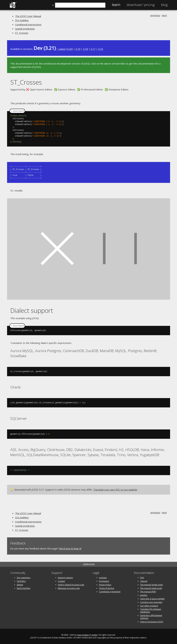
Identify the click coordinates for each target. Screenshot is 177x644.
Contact (61, 581)
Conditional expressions (28, 24)
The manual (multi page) (151, 588)
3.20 (70, 49)
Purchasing (104, 581)
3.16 (101, 49)
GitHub (20, 585)
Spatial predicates (25, 29)
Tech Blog (21, 581)
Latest (62, 49)
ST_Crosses (22, 33)
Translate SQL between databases (151, 610)
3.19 (78, 49)
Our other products (149, 606)
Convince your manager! (151, 602)
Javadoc (144, 595)
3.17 (93, 49)
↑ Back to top (89, 564)
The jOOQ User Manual (28, 16)
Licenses (103, 577)
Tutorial (144, 581)
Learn (116, 5)
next (164, 15)
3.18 (86, 49)
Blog (164, 5)
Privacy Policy (105, 585)
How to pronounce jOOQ (152, 622)
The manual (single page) (152, 585)
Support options (65, 577)
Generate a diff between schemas (151, 617)
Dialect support (32, 310)
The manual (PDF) (148, 591)
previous (155, 15)
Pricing (141, 5)
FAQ (142, 577)
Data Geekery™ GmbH (87, 635)
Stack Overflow (23, 588)
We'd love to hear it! (70, 548)
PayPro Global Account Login (71, 585)
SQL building (22, 20)
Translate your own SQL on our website (115, 489)
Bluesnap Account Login (69, 588)
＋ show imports (17, 111)
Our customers (24, 577)
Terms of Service (107, 588)
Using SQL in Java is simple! (152, 599)
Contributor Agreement (110, 591)
